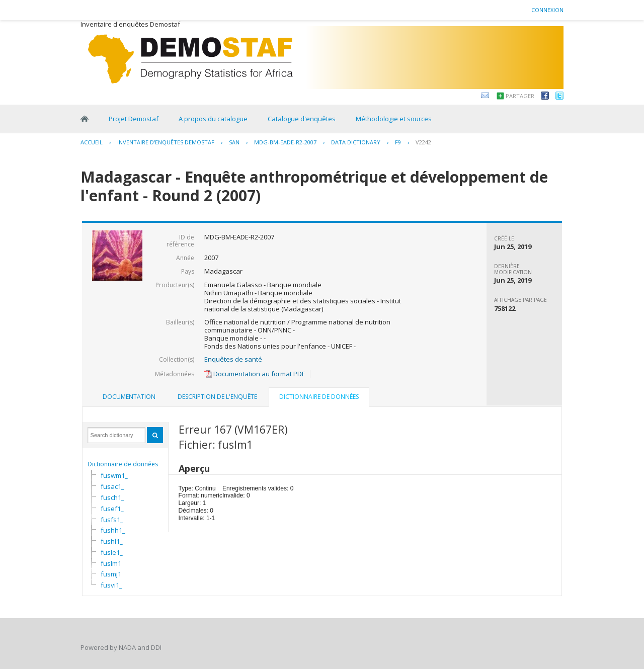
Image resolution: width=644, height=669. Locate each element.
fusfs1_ (112, 520)
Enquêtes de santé (233, 359)
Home (85, 119)
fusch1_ (112, 497)
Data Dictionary (356, 142)
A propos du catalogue (213, 119)
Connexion (547, 10)
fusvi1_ (111, 585)
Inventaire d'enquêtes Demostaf (166, 142)
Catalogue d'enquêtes (302, 119)
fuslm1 (111, 563)
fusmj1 (111, 574)
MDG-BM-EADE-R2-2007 (285, 142)
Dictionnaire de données (123, 464)
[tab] (129, 397)
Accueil (92, 142)
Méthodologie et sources (394, 119)
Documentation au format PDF (255, 374)
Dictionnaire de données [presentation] (319, 397)
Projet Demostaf (134, 119)
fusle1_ (112, 552)
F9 (398, 142)
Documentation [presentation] (129, 397)
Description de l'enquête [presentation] (217, 397)
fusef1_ (112, 509)
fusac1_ (112, 486)
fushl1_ (112, 541)
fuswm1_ (114, 475)
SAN (234, 142)
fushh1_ (113, 530)
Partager (520, 96)
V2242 (423, 142)
